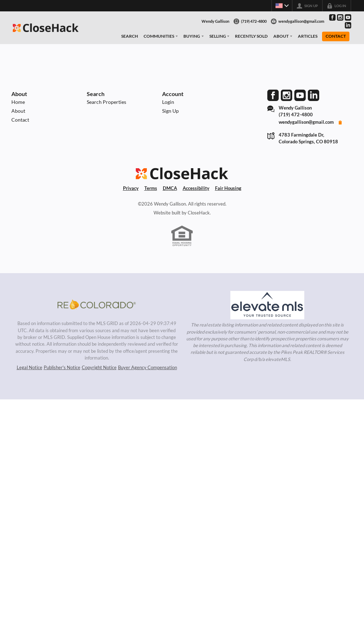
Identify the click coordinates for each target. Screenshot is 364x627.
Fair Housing (228, 188)
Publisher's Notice (62, 367)
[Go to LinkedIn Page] (348, 25)
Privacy (131, 188)
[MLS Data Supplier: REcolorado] (97, 304)
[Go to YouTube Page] (348, 17)
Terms (151, 188)
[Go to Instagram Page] (340, 17)
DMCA (170, 188)
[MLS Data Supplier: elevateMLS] (267, 305)
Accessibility (196, 188)
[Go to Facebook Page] (332, 17)
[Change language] (282, 6)
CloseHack (199, 213)
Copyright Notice (99, 367)
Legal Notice (30, 367)
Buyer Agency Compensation (148, 367)
